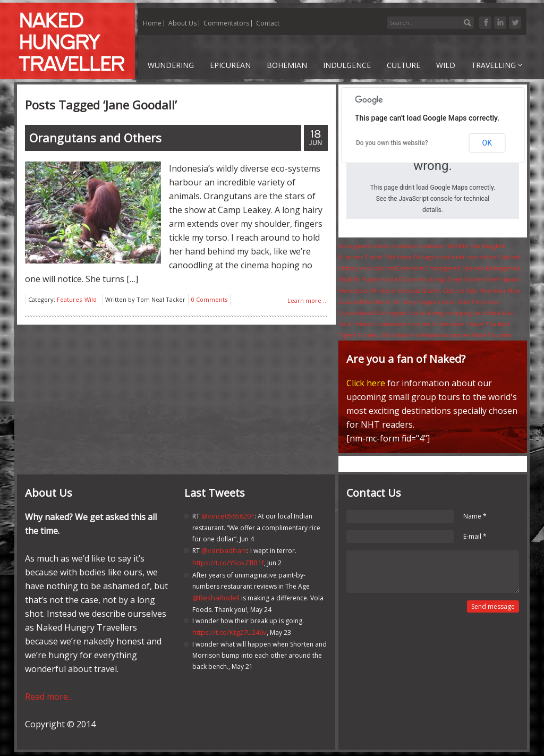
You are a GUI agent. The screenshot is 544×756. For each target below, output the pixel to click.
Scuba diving (426, 313)
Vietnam (427, 335)
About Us (182, 23)
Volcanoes (456, 335)
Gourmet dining (422, 279)
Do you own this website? (392, 143)
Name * (475, 516)
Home (152, 23)
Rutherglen (390, 313)
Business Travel (360, 257)
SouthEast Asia (494, 313)
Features (69, 299)
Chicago (424, 257)
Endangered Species (455, 268)
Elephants (411, 268)
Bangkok (494, 246)
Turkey (368, 335)
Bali (475, 246)
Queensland (356, 313)
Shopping (458, 313)
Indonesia (406, 290)
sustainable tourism (402, 324)
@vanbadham (224, 550)
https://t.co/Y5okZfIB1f (228, 563)
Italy (472, 290)
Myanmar (493, 290)
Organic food (437, 301)
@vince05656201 (228, 516)
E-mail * (475, 536)
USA (385, 335)
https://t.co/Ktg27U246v (229, 632)
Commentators (226, 23)
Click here (366, 383)
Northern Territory (390, 301)
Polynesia (485, 301)
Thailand (498, 324)
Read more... (49, 696)
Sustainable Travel (458, 324)
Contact (268, 23)
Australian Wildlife (443, 246)
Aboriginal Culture (364, 246)
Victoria (403, 335)
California (398, 257)
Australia (404, 246)
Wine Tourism (492, 335)
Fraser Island (379, 279)
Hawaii (510, 279)
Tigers (347, 335)
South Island (356, 324)
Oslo (464, 301)
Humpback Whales (365, 290)
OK (487, 143)
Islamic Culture (443, 290)
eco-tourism (378, 268)
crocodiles (481, 257)
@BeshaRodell (216, 598)
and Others (95, 138)
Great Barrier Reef (473, 279)
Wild (91, 299)
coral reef (451, 257)
